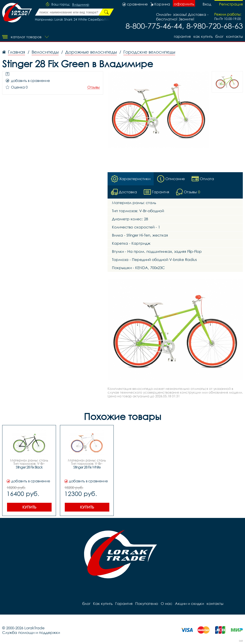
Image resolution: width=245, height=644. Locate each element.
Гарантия (182, 36)
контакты (234, 36)
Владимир (81, 5)
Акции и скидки (189, 603)
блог (219, 36)
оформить (184, 4)
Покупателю (147, 603)
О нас (167, 603)
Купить (29, 507)
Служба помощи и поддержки (31, 632)
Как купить (203, 36)
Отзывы (94, 87)
